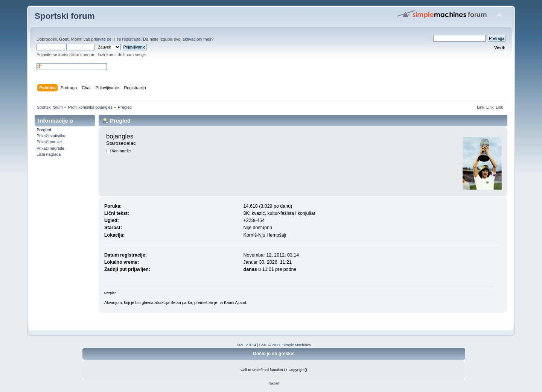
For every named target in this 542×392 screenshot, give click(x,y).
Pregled (44, 130)
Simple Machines (297, 345)
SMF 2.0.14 (247, 345)
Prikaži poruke (49, 142)
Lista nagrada (49, 154)
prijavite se (101, 39)
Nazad (274, 383)
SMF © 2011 (270, 345)
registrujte (132, 39)
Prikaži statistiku (51, 136)
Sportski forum (65, 16)
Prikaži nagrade (50, 148)
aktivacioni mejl (197, 39)
